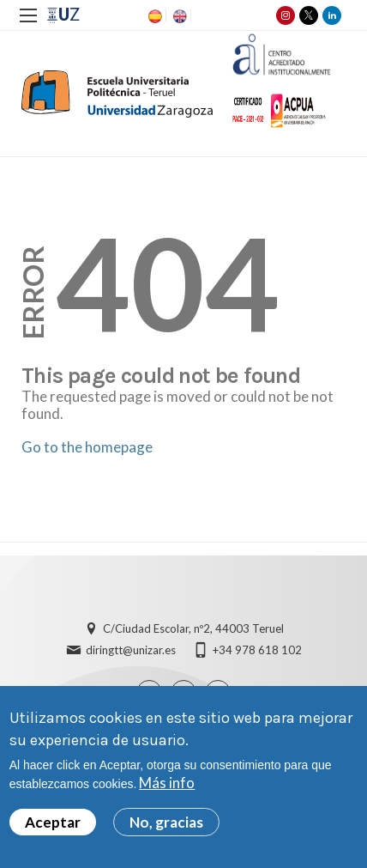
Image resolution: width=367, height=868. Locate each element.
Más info (167, 783)
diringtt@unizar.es (131, 650)
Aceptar (53, 822)
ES (153, 16)
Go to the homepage (87, 447)
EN (178, 16)
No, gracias (166, 822)
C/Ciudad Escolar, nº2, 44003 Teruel (193, 628)
